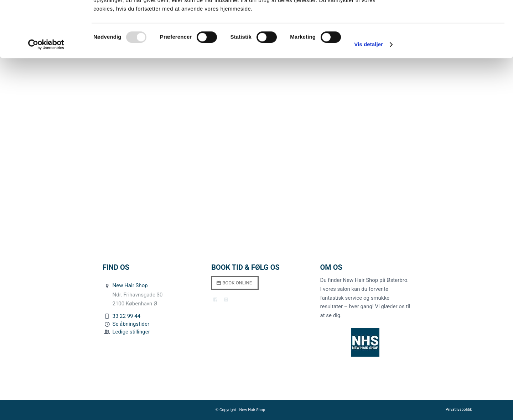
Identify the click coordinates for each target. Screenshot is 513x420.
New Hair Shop (130, 285)
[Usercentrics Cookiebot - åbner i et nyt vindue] (46, 96)
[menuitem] (457, 410)
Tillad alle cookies (454, 18)
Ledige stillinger (131, 332)
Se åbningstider (131, 324)
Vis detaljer (369, 96)
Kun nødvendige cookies (454, 39)
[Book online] (235, 283)
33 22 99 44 (127, 316)
